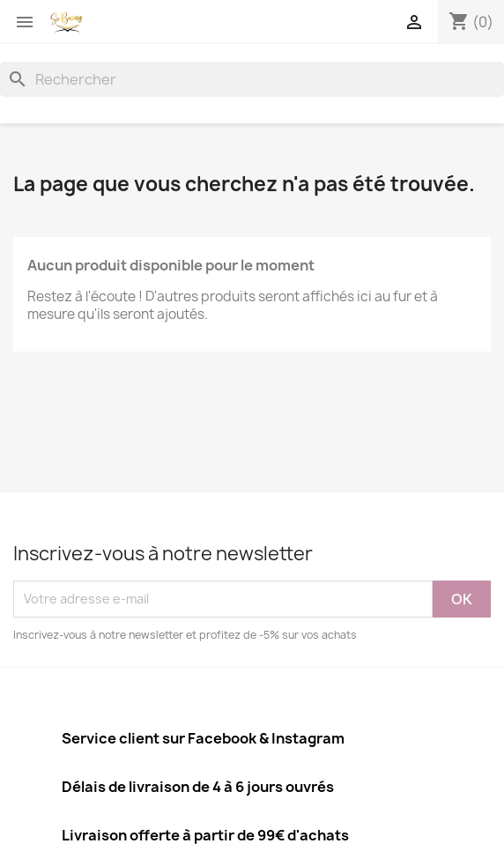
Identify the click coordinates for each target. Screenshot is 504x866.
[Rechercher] (252, 79)
